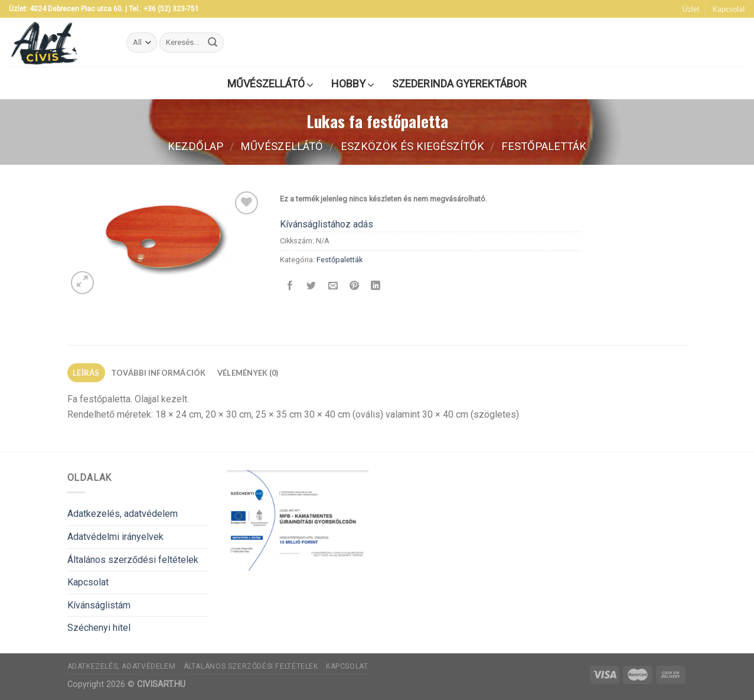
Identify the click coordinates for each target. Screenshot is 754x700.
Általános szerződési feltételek (133, 560)
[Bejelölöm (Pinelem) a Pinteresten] (354, 286)
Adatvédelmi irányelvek (115, 537)
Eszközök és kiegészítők (412, 146)
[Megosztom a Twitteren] (311, 286)
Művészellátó (282, 146)
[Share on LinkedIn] (376, 286)
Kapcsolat (729, 9)
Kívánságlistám (99, 605)
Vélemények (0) (248, 373)
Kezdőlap (195, 146)
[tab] (87, 373)
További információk (159, 373)
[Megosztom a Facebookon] (290, 286)
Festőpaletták (544, 146)
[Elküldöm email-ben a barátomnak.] (333, 286)
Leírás (86, 373)
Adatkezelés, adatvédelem (123, 514)
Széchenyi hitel (99, 628)
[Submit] (213, 43)
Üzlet (691, 9)
